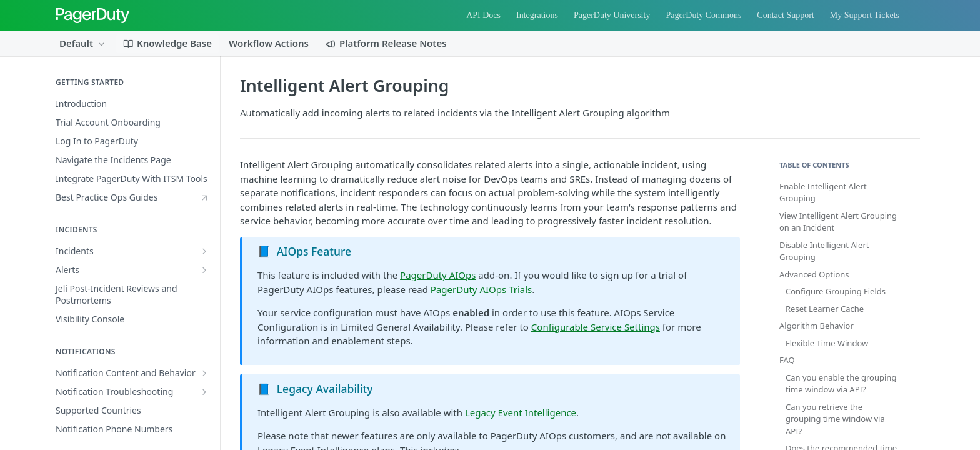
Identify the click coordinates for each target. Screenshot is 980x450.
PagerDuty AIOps (438, 275)
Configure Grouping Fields (836, 291)
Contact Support (785, 15)
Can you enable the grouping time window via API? (841, 384)
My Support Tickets (865, 15)
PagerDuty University (612, 15)
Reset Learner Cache (825, 309)
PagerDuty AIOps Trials (481, 289)
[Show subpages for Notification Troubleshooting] (204, 392)
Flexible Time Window (827, 343)
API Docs (483, 15)
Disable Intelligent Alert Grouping (824, 251)
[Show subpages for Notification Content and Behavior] (204, 373)
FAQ (787, 360)
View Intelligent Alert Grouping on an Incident (838, 222)
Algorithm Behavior (817, 326)
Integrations (537, 15)
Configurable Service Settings (596, 327)
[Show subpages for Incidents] (204, 251)
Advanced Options (814, 274)
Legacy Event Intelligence (521, 412)
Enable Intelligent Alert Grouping (823, 192)
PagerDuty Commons (703, 15)
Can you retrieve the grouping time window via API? (835, 419)
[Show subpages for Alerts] (204, 270)
